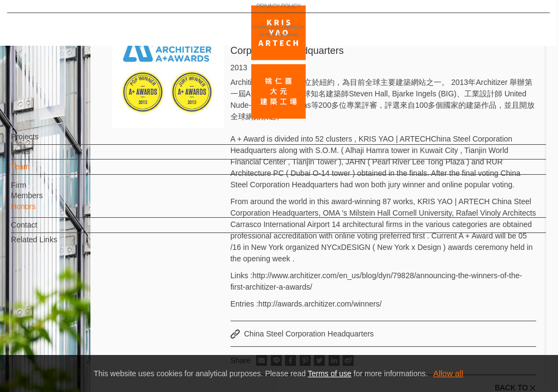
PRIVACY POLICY (56, 352)
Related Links (52, 245)
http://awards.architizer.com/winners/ (320, 304)
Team (38, 172)
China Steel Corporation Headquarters (309, 334)
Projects (43, 142)
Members (45, 201)
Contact (42, 230)
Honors (41, 212)
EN (74, 320)
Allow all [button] (448, 373)
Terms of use (330, 373)
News (38, 157)
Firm (37, 191)
